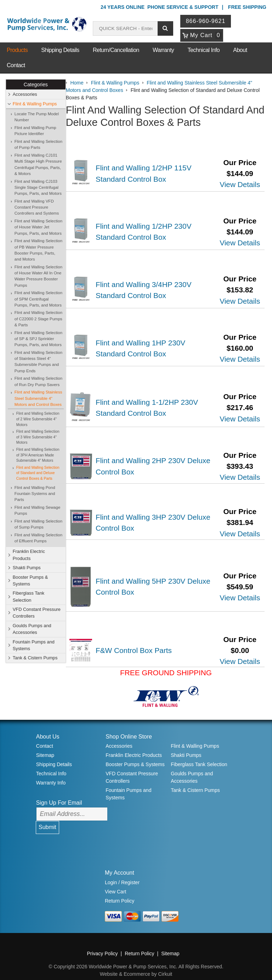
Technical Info (203, 50)
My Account (120, 864)
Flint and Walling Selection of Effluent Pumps (38, 538)
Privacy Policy (102, 944)
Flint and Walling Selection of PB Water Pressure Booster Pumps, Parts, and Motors (38, 250)
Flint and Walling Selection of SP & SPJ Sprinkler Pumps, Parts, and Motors (38, 339)
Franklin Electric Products (29, 555)
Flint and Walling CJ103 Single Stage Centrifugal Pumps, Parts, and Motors (38, 188)
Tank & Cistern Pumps (35, 658)
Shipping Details (60, 50)
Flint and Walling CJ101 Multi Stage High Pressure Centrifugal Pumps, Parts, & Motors (38, 164)
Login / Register (122, 873)
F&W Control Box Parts (139, 641)
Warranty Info (51, 774)
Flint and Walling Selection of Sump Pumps (38, 524)
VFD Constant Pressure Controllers (37, 613)
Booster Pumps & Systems (30, 581)
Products (17, 50)
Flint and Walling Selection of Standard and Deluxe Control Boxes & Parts (38, 473)
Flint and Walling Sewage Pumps (38, 510)
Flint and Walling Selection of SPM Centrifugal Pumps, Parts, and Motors (38, 299)
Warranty (163, 50)
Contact (16, 65)
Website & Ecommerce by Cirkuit (136, 965)
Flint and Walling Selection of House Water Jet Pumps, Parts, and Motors (38, 227)
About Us (48, 727)
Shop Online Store (129, 727)
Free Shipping (247, 7)
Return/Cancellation (116, 50)
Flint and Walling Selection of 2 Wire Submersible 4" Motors (38, 419)
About (240, 50)
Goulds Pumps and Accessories (32, 629)
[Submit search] (166, 28)
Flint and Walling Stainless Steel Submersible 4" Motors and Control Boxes (38, 399)
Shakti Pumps (27, 568)
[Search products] (126, 28)
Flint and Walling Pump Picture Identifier (35, 131)
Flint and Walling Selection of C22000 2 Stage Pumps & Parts (38, 319)
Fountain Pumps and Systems (34, 645)
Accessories (25, 95)
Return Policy (120, 892)
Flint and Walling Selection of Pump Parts (38, 144)
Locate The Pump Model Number (37, 117)
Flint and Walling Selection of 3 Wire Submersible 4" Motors (38, 437)
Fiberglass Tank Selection (29, 597)
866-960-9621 (206, 21)
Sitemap (45, 746)
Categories (36, 84)
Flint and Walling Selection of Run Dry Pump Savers (38, 382)
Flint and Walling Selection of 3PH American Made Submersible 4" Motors (38, 455)
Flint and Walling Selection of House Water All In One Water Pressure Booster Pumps (38, 276)
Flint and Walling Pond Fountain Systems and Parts (35, 494)
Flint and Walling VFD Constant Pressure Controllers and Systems (37, 207)
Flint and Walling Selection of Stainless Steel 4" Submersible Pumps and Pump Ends (38, 362)
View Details (240, 184)
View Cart (115, 882)
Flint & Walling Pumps (35, 104)
